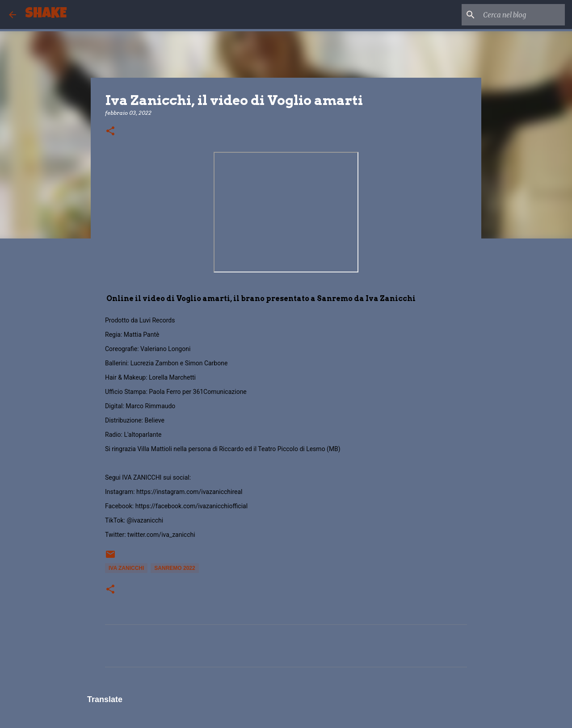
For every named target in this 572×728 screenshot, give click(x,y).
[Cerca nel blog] (518, 15)
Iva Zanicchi (126, 568)
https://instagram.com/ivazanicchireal (189, 492)
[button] (110, 132)
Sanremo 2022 (175, 568)
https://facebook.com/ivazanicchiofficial (191, 506)
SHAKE (46, 15)
